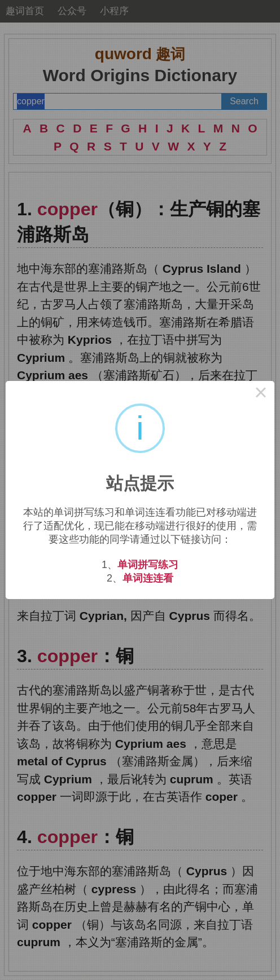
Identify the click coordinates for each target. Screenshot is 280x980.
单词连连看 (148, 578)
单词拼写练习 (148, 565)
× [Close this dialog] (261, 394)
